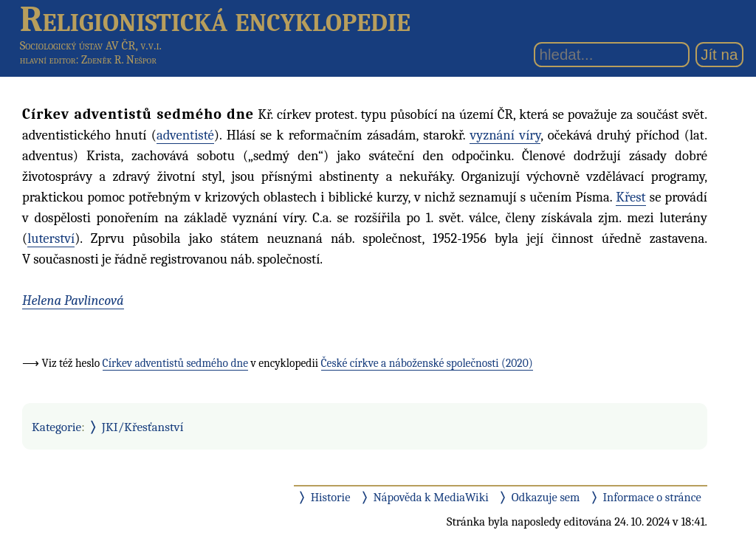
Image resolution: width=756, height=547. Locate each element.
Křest (630, 197)
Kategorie (56, 427)
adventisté (185, 135)
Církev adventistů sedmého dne (175, 363)
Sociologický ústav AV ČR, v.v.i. (91, 45)
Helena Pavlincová (73, 300)
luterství (51, 238)
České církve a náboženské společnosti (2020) (427, 363)
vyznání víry (505, 135)
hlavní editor (48, 60)
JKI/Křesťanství (143, 427)
